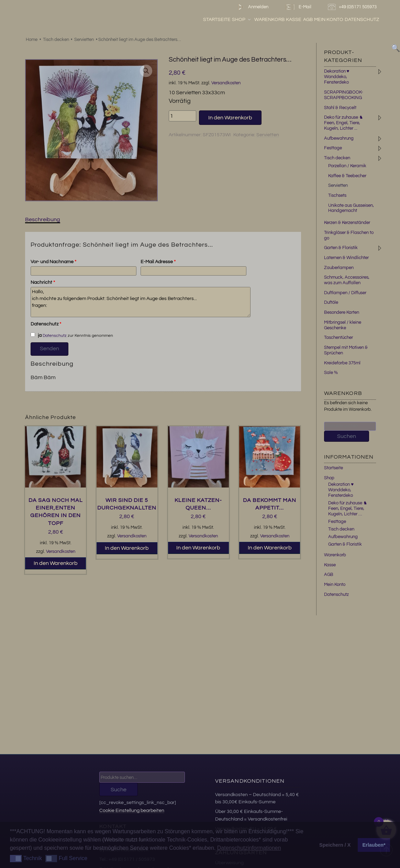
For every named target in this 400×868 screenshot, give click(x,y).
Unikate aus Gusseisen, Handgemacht (351, 208)
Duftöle (331, 302)
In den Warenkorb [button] (56, 563)
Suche (119, 790)
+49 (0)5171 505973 (353, 7)
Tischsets (337, 195)
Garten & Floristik (341, 248)
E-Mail (298, 7)
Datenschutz (362, 20)
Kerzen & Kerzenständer (347, 223)
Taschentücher (338, 337)
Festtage (333, 148)
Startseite (217, 20)
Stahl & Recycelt (340, 108)
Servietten (84, 40)
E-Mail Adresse (158, 262)
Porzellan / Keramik (347, 166)
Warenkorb (269, 20)
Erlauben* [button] (374, 845)
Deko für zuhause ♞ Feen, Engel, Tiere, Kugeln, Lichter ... (344, 123)
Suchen (347, 436)
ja (36, 335)
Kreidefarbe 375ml (342, 363)
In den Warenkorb (230, 118)
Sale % (331, 373)
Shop (242, 20)
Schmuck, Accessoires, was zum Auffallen (347, 280)
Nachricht (43, 282)
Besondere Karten (342, 312)
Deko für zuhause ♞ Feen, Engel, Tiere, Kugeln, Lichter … (348, 508)
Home (32, 40)
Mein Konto (329, 20)
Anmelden (252, 7)
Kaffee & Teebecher (347, 176)
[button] (146, 71)
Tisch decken (56, 40)
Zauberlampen (339, 268)
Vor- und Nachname (53, 262)
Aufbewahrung (339, 138)
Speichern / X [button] (335, 845)
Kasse (294, 20)
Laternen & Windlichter (346, 258)
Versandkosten (226, 83)
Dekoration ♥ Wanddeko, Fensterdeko (337, 77)
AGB (308, 20)
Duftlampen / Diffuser (345, 293)
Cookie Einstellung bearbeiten (132, 810)
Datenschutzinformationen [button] (249, 848)
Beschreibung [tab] (43, 219)
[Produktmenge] (182, 116)
